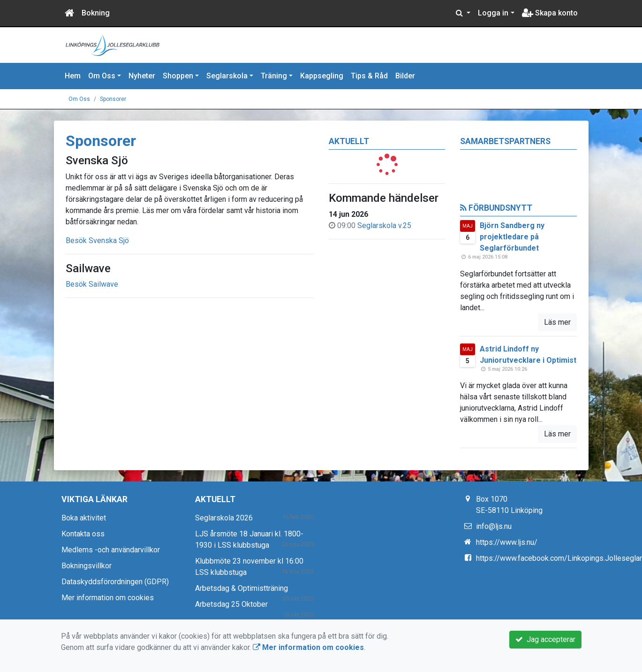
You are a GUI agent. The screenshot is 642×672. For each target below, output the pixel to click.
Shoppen (178, 76)
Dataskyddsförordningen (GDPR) (115, 582)
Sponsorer (113, 99)
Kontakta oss (83, 534)
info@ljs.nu (494, 526)
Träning (274, 76)
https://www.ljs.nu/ (507, 542)
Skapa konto (550, 13)
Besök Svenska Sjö (97, 241)
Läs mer (557, 322)
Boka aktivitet (84, 518)
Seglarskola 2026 (224, 518)
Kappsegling (322, 76)
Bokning (96, 13)
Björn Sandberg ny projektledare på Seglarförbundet (512, 237)
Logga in (493, 13)
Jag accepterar (545, 639)
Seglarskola (227, 76)
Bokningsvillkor (87, 566)
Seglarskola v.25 (384, 225)
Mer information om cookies (108, 598)
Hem (73, 76)
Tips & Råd (369, 76)
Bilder (405, 76)
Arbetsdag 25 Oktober (231, 604)
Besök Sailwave (92, 284)
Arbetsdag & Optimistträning (242, 588)
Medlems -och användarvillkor (111, 550)
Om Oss (102, 76)
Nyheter (142, 76)
